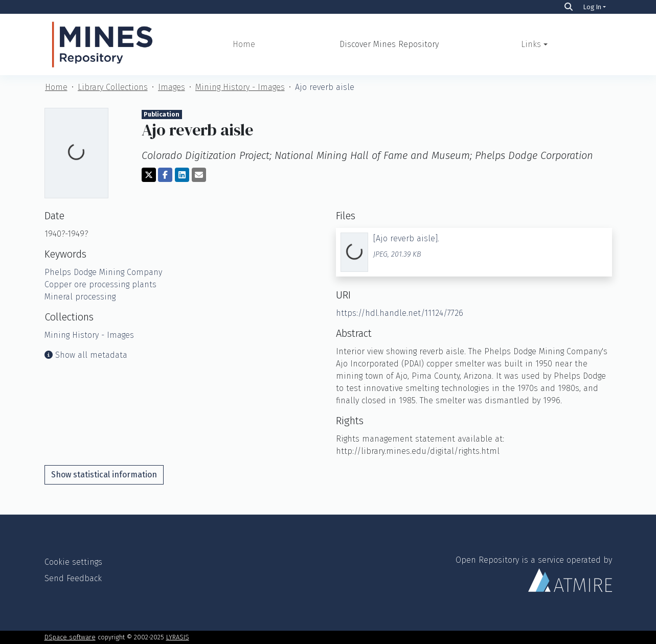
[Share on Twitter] (149, 175)
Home (244, 44)
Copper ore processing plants (100, 284)
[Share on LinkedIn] (182, 175)
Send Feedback (73, 578)
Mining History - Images (240, 87)
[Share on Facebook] (165, 175)
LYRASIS (178, 637)
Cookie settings (73, 562)
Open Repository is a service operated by (534, 573)
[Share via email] (199, 175)
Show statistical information (104, 475)
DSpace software (70, 637)
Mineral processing (80, 297)
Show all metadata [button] (86, 355)
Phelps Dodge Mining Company (103, 272)
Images (172, 87)
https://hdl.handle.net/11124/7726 (400, 313)
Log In (592, 7)
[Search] (569, 7)
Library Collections (113, 87)
